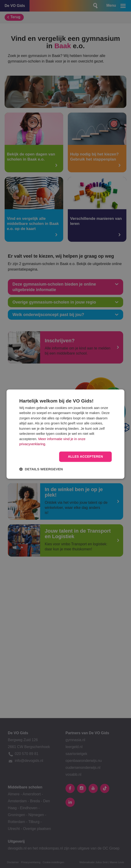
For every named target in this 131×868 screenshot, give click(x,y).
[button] (41, 469)
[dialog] (65, 434)
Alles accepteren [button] (85, 456)
